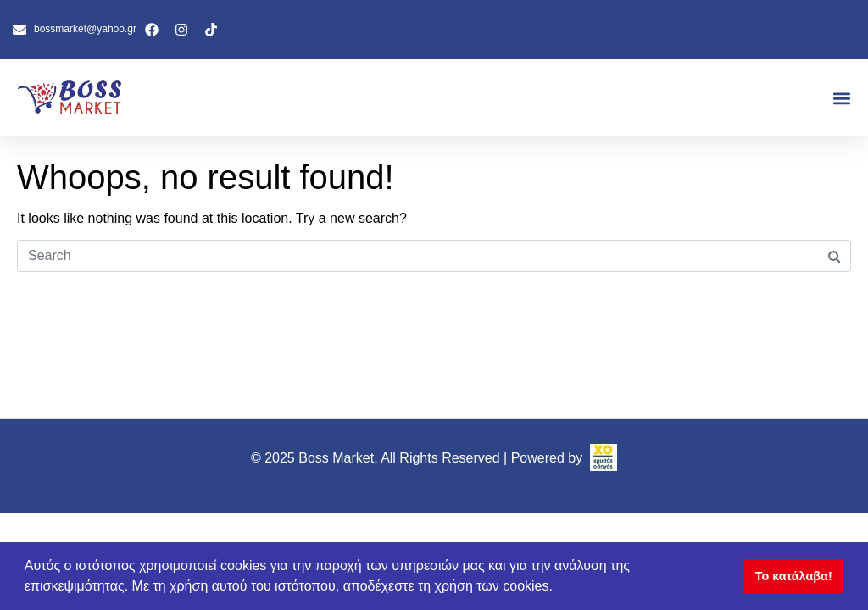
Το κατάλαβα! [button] (794, 576)
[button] (841, 98)
